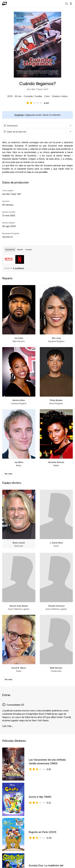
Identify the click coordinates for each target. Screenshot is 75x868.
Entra (28, 115)
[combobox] (37, 126)
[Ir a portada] (4, 4)
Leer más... (8, 726)
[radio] (10, 250)
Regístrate (19, 115)
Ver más (8, 474)
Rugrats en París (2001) (43, 832)
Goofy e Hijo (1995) (40, 797)
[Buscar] (66, 4)
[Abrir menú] (71, 4)
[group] (37, 250)
